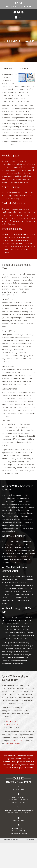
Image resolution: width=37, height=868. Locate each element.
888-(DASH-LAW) (16, 741)
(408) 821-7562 (25, 813)
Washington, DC (12, 724)
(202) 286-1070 (27, 810)
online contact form (12, 744)
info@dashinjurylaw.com (19, 789)
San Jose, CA (11, 721)
